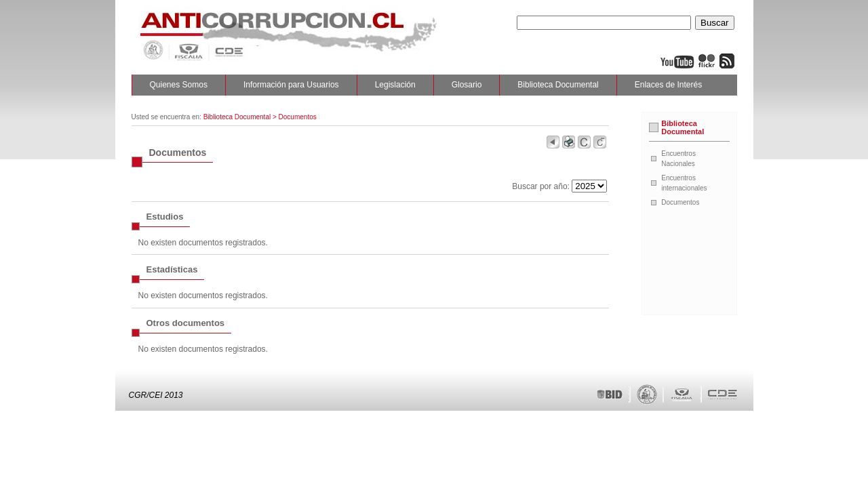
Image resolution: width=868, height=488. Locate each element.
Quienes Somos (179, 85)
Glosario (467, 85)
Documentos (680, 202)
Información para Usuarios (291, 85)
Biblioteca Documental (558, 85)
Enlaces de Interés (668, 85)
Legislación (395, 85)
